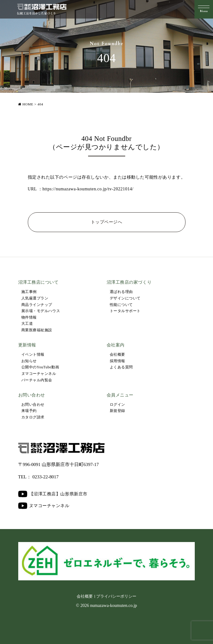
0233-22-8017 (46, 477)
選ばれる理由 (121, 292)
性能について (121, 305)
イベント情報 (33, 354)
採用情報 (117, 361)
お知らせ (29, 361)
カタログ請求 (33, 417)
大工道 (27, 324)
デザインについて (125, 298)
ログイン (117, 405)
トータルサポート (125, 311)
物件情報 (29, 317)
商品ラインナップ (37, 305)
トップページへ (106, 222)
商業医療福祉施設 (37, 330)
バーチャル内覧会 (37, 380)
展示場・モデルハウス (41, 311)
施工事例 (29, 292)
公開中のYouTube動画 (40, 367)
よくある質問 (121, 367)
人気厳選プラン (35, 298)
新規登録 (117, 411)
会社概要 (117, 354)
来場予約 (29, 411)
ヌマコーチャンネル (39, 374)
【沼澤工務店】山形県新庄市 (53, 494)
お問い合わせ (33, 405)
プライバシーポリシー (116, 596)
